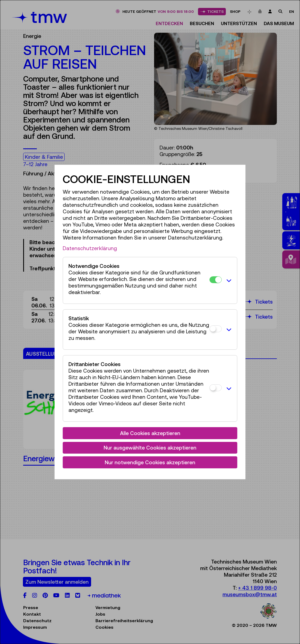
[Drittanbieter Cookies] (216, 388)
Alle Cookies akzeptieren (150, 433)
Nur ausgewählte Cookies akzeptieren (150, 448)
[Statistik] (216, 329)
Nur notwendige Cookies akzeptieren (150, 462)
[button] (228, 280)
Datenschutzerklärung (90, 248)
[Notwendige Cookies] (216, 280)
